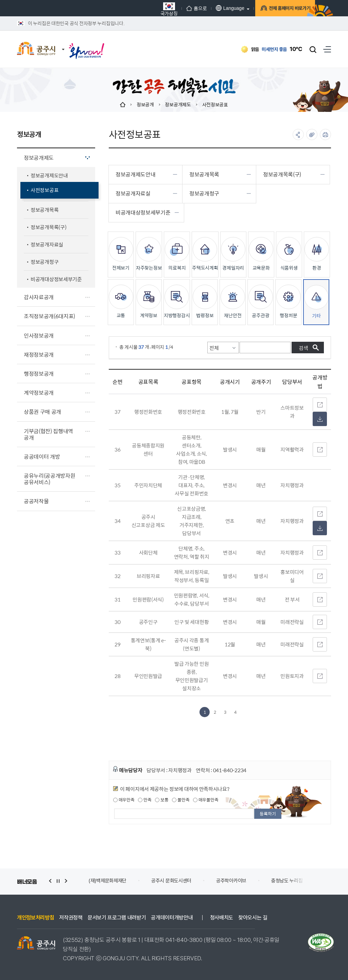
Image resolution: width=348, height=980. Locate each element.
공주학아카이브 (231, 881)
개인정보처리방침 (36, 918)
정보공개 (145, 104)
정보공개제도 (178, 104)
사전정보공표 (215, 104)
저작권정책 (71, 918)
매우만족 (124, 800)
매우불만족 (206, 800)
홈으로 (181, 8)
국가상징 (154, 9)
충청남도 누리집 (287, 881)
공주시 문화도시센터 (171, 881)
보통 (162, 800)
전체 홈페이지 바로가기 (279, 9)
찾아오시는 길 (253, 918)
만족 (145, 800)
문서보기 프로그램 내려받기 (117, 918)
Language (215, 8)
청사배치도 (222, 918)
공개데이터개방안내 (172, 918)
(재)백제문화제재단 (107, 881)
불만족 (181, 800)
